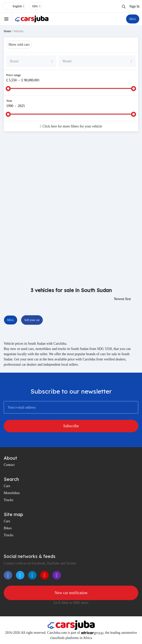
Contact (9, 465)
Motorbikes (12, 493)
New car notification (71, 593)
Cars (7, 486)
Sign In (134, 6)
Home (7, 31)
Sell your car (32, 320)
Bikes (8, 528)
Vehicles (19, 31)
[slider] (8, 89)
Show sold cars (19, 45)
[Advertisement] (71, 175)
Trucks (8, 500)
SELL (133, 19)
